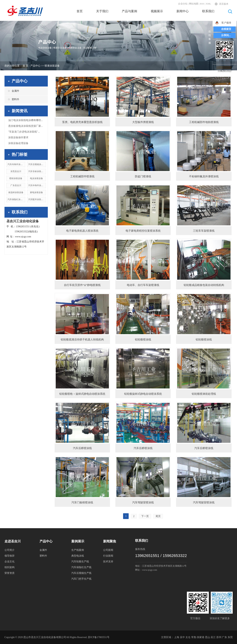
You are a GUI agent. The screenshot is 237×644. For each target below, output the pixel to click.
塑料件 (15, 99)
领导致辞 (10, 556)
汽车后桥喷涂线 (82, 448)
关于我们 (102, 11)
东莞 (230, 637)
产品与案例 (129, 11)
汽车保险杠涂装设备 (17, 199)
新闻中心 (183, 11)
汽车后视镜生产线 (81, 573)
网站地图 (194, 4)
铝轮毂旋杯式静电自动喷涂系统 (143, 394)
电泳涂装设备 (36, 178)
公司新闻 (108, 550)
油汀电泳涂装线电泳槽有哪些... (26, 120)
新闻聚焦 (110, 541)
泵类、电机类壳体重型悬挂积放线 (82, 122)
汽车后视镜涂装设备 (38, 164)
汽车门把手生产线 (81, 579)
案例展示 (78, 541)
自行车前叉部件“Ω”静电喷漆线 (82, 285)
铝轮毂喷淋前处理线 (204, 394)
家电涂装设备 (36, 192)
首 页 (26, 66)
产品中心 (35, 66)
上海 (177, 637)
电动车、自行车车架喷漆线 (143, 285)
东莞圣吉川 (16, 171)
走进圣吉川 (13, 541)
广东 (224, 637)
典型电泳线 (78, 556)
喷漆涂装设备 (52, 66)
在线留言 (226, 29)
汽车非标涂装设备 (37, 171)
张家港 (201, 637)
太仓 (188, 637)
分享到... (226, 35)
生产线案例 (78, 550)
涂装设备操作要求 (18, 137)
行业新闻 (108, 556)
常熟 (194, 637)
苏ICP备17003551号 (99, 637)
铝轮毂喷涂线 (143, 340)
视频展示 (157, 11)
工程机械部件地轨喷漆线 (204, 122)
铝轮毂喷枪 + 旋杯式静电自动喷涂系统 (82, 394)
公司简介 (10, 550)
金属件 (15, 91)
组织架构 (10, 567)
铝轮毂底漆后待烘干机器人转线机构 (82, 340)
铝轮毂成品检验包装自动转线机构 (204, 285)
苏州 (219, 637)
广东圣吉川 (16, 185)
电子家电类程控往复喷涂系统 (143, 231)
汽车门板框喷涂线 (82, 502)
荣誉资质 (10, 573)
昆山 (208, 637)
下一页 (145, 516)
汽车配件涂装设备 (37, 199)
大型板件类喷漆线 (143, 122)
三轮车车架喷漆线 (204, 231)
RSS (202, 4)
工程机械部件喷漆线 (82, 176)
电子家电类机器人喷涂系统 (82, 231)
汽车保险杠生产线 (81, 567)
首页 (80, 11)
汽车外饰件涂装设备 (38, 185)
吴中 (182, 637)
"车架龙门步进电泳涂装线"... (24, 132)
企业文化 (10, 562)
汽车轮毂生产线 (80, 562)
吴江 (213, 637)
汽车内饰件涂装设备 (17, 164)
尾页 (158, 516)
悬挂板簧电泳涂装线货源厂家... (26, 126)
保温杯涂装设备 (16, 192)
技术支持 (108, 562)
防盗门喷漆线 (143, 176)
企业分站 (183, 4)
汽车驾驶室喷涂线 (143, 502)
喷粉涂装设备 (16, 178)
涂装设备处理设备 (18, 143)
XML (209, 4)
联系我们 (208, 11)
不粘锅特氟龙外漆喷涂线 (204, 176)
